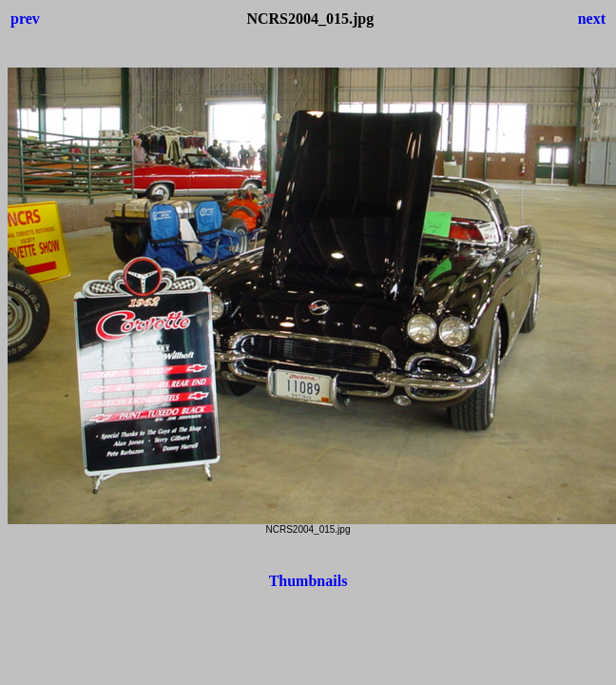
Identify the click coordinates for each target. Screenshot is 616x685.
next (592, 19)
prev (25, 19)
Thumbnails (308, 581)
